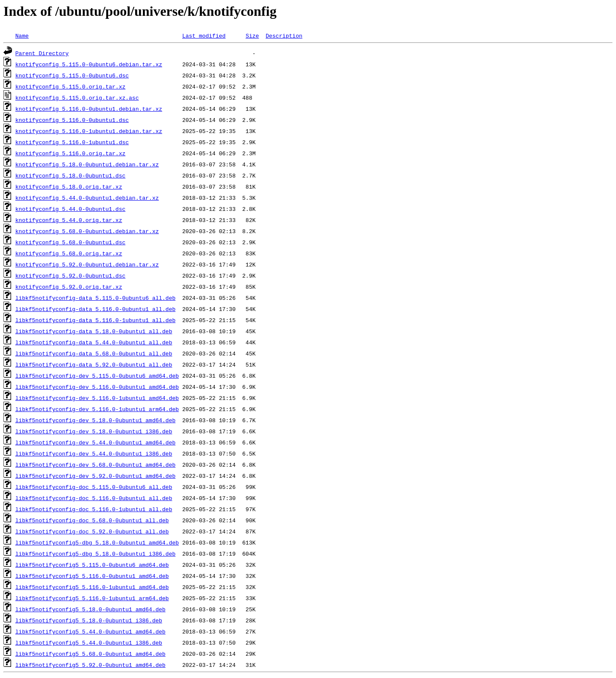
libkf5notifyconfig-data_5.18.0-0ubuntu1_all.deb (94, 331)
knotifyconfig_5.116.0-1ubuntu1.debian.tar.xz (89, 131)
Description (284, 36)
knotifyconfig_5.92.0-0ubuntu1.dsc (70, 275)
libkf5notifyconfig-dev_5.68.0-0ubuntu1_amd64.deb (95, 465)
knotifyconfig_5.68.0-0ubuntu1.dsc (70, 242)
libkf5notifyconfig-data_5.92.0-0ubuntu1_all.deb (94, 364)
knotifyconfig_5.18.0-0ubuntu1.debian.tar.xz (87, 164)
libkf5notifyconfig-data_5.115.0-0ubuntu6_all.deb (95, 298)
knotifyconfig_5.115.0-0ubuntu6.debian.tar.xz (89, 64)
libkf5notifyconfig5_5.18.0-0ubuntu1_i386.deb (89, 620)
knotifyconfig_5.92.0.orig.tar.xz (69, 287)
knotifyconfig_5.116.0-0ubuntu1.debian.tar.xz (89, 109)
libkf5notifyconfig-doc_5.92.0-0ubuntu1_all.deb (92, 531)
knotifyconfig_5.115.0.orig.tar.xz (70, 86)
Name (22, 36)
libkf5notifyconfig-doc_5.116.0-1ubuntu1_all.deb (94, 509)
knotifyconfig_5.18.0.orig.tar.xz (69, 187)
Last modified (204, 36)
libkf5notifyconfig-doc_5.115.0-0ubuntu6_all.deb (94, 487)
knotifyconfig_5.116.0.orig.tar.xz (70, 153)
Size (252, 36)
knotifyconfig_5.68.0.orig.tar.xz (69, 253)
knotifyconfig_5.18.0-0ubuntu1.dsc (70, 175)
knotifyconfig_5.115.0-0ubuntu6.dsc (72, 75)
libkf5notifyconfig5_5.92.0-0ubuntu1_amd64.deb (90, 665)
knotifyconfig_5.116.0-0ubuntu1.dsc (72, 120)
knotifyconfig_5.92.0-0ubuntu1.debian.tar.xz (87, 264)
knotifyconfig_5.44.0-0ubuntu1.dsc (70, 209)
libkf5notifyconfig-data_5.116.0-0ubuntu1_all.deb (95, 309)
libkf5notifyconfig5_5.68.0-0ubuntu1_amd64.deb (90, 654)
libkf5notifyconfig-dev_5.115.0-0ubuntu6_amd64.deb (97, 376)
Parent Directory (42, 53)
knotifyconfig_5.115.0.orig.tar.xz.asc (77, 98)
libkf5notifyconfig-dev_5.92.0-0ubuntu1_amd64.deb (95, 476)
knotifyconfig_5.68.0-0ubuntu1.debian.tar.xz (87, 231)
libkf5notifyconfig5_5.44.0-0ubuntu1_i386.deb (89, 642)
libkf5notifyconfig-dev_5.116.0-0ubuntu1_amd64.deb (97, 387)
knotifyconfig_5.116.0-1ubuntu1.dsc (72, 142)
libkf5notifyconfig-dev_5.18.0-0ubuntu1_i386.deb (94, 431)
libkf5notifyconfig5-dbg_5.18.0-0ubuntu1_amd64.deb (97, 542)
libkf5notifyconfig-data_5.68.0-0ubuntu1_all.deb (94, 353)
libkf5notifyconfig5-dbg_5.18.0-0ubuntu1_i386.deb (95, 554)
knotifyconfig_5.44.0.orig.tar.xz (69, 220)
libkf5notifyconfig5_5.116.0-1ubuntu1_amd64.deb (92, 587)
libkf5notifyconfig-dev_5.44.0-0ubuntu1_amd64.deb (95, 442)
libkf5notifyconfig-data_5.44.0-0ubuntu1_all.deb (94, 342)
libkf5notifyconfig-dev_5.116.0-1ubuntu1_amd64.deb (97, 398)
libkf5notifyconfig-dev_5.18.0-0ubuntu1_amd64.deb (95, 420)
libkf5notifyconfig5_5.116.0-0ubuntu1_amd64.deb (92, 576)
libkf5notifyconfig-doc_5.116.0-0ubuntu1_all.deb (94, 498)
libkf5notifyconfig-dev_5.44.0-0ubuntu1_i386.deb (94, 453)
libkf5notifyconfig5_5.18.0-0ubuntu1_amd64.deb (90, 609)
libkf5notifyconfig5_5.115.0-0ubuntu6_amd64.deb (92, 565)
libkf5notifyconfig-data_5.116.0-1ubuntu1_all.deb (95, 320)
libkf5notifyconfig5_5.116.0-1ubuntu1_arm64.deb (92, 598)
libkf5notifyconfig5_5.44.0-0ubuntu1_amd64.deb (90, 631)
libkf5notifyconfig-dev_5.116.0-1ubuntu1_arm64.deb (97, 409)
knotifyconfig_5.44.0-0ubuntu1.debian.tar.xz (87, 198)
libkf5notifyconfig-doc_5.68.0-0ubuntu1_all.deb (92, 520)
